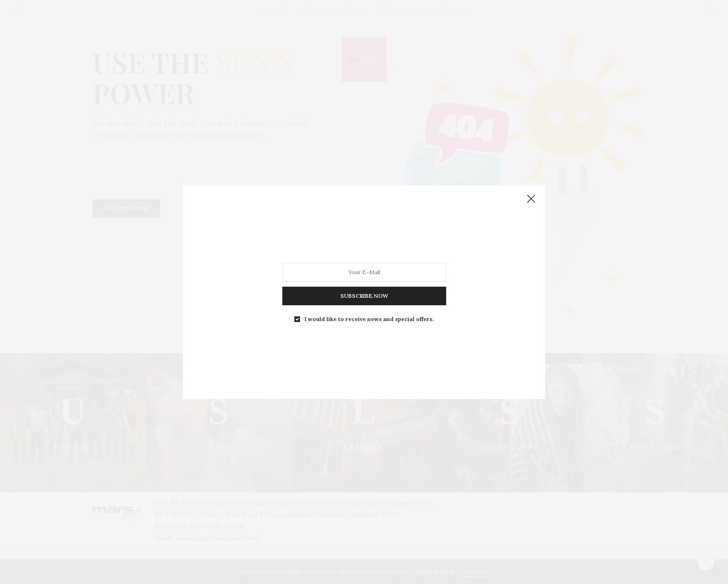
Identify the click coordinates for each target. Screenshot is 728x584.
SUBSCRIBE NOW (364, 295)
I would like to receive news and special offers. (369, 319)
